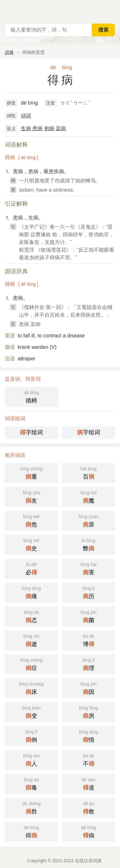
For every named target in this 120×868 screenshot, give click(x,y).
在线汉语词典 (88, 861)
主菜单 (111, 10)
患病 (37, 128)
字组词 (31, 432)
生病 (26, 128)
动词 (26, 116)
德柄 (32, 396)
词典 (9, 52)
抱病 (49, 128)
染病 (61, 128)
